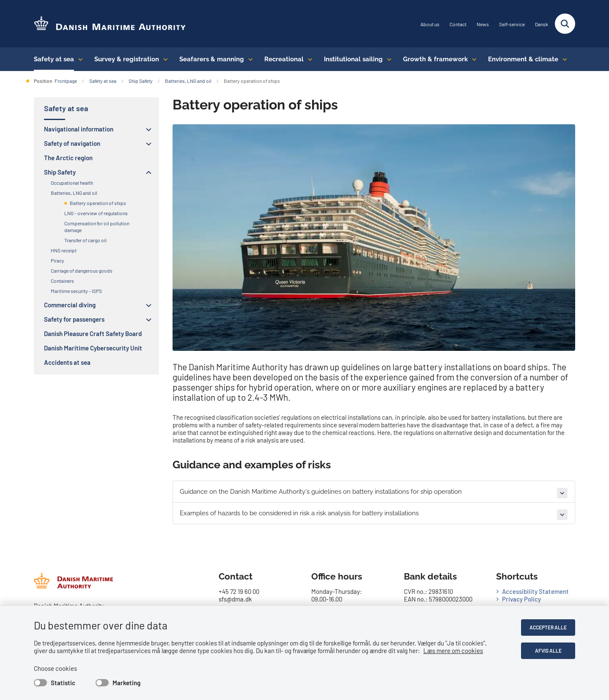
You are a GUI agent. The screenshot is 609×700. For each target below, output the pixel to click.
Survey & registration (127, 59)
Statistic (63, 683)
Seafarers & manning (212, 59)
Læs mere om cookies (453, 651)
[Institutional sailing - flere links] (387, 59)
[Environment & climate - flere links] (563, 59)
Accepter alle (548, 627)
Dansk (542, 24)
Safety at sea (54, 59)
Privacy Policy (521, 599)
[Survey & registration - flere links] (163, 59)
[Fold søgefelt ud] (565, 24)
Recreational (284, 59)
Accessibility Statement (535, 591)
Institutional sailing (353, 59)
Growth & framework (435, 59)
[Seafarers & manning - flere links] (248, 59)
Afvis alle (548, 651)
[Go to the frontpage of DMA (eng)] (110, 24)
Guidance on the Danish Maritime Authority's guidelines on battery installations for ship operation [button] (321, 492)
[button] (147, 129)
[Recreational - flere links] (308, 59)
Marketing (126, 683)
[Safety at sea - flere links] (78, 59)
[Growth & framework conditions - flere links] (472, 59)
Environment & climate (523, 59)
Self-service (512, 24)
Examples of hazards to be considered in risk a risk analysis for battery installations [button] (299, 513)
